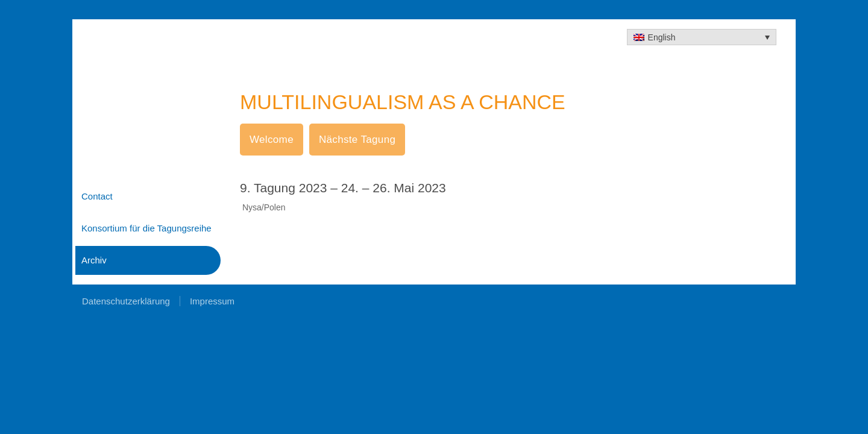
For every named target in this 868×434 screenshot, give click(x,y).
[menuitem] (702, 37)
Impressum (212, 301)
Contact (97, 196)
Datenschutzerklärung (126, 301)
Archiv (94, 260)
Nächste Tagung (357, 140)
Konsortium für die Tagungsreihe (146, 228)
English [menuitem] (662, 37)
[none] (702, 37)
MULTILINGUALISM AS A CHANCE (403, 102)
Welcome (272, 140)
